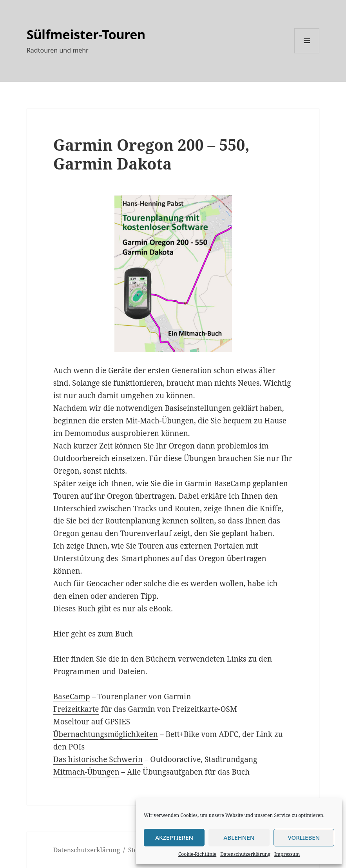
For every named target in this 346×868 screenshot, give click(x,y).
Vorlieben (304, 837)
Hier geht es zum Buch (93, 634)
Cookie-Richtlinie (197, 854)
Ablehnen (239, 837)
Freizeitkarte (76, 709)
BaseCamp (72, 697)
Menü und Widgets (307, 53)
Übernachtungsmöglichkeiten (106, 734)
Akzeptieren (174, 837)
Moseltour (71, 722)
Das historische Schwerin (98, 759)
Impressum (287, 854)
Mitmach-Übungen (86, 772)
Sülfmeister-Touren (86, 34)
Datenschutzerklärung (245, 854)
